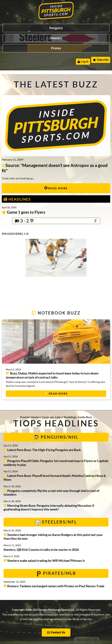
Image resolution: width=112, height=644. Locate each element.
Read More (56, 188)
